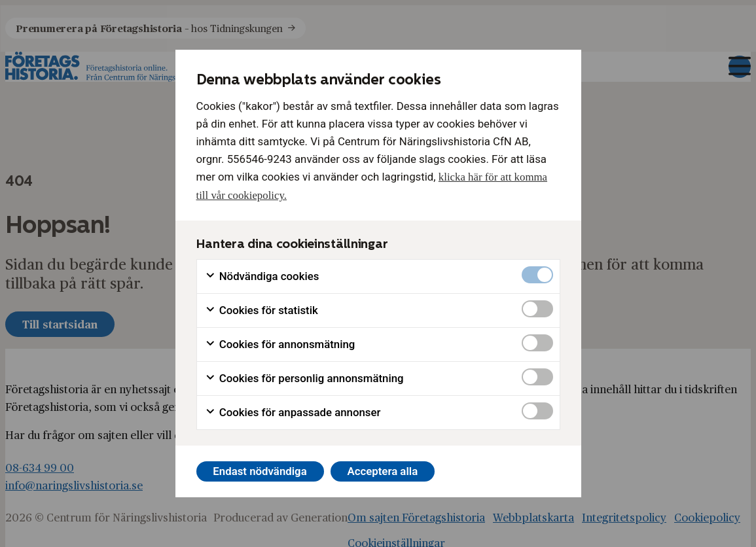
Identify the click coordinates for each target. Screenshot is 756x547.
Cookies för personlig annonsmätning (304, 379)
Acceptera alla (382, 471)
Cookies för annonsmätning (280, 344)
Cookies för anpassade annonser (293, 413)
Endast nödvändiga (260, 471)
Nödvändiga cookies (262, 276)
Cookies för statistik (261, 310)
